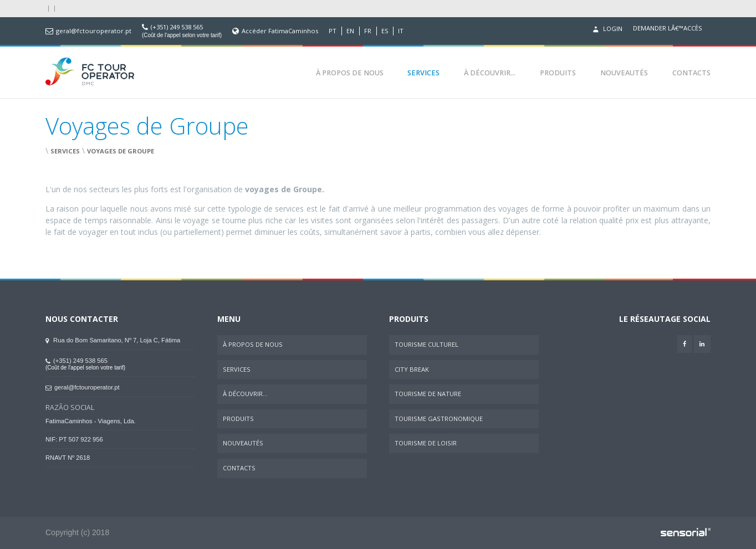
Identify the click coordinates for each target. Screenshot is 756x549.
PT (333, 31)
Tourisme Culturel (426, 344)
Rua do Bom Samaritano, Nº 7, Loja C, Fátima (113, 340)
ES (385, 31)
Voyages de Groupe (121, 151)
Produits (558, 73)
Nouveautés (624, 73)
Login (606, 29)
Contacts (691, 73)
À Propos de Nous (350, 73)
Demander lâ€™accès (668, 28)
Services (423, 73)
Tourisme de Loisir (426, 443)
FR (368, 31)
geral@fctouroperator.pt (94, 31)
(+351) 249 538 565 (177, 27)
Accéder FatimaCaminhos (280, 31)
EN (350, 31)
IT (401, 31)
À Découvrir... (490, 73)
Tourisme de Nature (428, 394)
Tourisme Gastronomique (439, 419)
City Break (412, 369)
